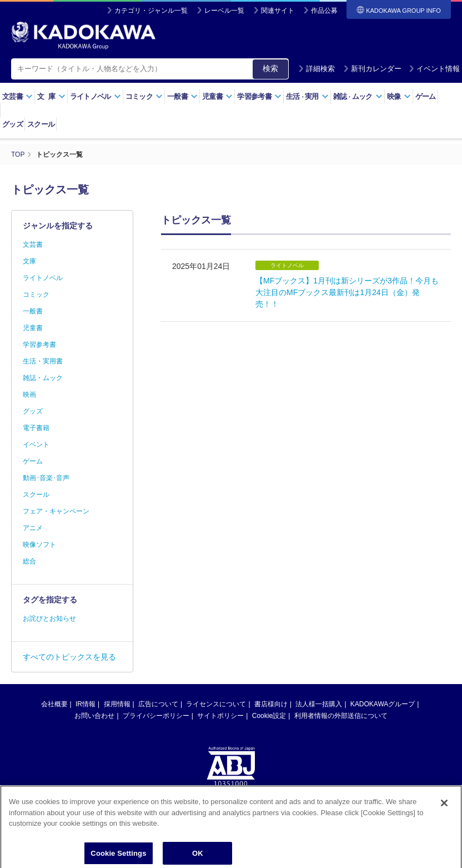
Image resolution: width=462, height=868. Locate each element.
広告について (158, 704)
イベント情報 (434, 69)
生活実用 (307, 96)
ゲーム (426, 96)
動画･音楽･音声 (46, 478)
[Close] (444, 808)
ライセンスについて (216, 704)
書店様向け (271, 704)
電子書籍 (36, 428)
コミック (144, 96)
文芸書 (17, 96)
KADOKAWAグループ (383, 704)
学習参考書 (259, 96)
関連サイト (278, 11)
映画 (29, 395)
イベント (36, 445)
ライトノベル (96, 96)
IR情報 (86, 704)
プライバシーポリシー (156, 716)
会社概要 (54, 704)
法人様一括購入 (319, 704)
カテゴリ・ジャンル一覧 (151, 11)
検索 (270, 68)
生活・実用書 (43, 361)
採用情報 (117, 704)
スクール (41, 124)
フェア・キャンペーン (56, 511)
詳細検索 (317, 69)
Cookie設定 (269, 716)
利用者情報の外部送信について (341, 716)
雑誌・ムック (43, 378)
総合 (29, 561)
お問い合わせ (94, 716)
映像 (399, 96)
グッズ (12, 124)
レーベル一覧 (224, 11)
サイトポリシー (220, 716)
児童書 (217, 96)
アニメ (33, 528)
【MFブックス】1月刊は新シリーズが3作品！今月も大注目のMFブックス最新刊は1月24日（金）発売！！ (347, 292)
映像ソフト (39, 545)
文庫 (29, 261)
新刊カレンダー (372, 69)
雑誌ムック (358, 96)
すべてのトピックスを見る (69, 657)
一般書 (182, 96)
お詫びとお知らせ (49, 618)
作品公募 (324, 11)
